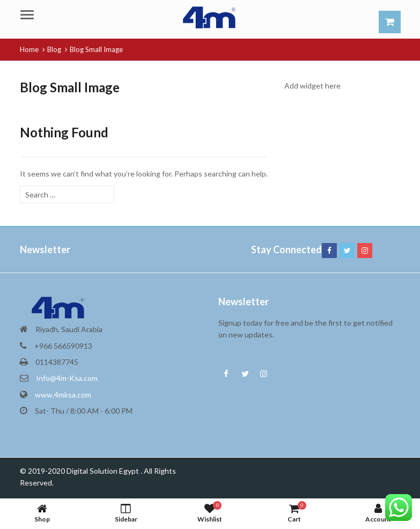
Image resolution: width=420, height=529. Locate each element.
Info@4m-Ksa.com (67, 378)
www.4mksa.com (63, 395)
